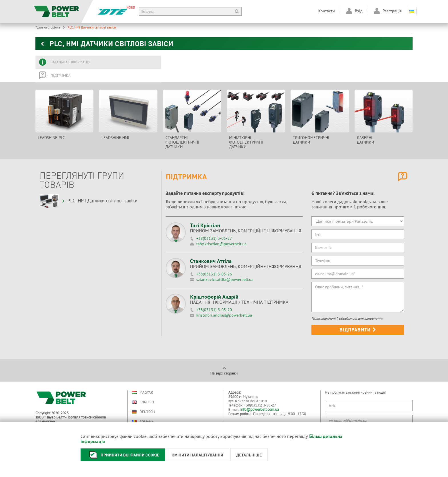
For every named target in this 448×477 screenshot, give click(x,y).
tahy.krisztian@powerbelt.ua (221, 244)
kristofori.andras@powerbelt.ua (224, 315)
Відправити (358, 330)
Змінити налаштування (198, 455)
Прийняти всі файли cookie (123, 455)
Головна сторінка (50, 27)
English (143, 402)
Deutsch (143, 412)
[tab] (98, 62)
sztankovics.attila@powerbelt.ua (225, 279)
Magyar (143, 392)
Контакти (327, 11)
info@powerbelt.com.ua (260, 409)
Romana (143, 422)
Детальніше (249, 455)
